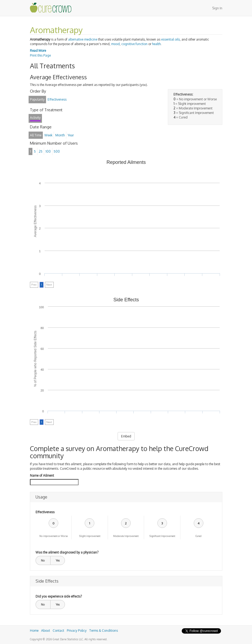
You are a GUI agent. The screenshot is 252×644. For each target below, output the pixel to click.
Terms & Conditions (104, 631)
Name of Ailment (42, 475)
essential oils (170, 39)
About (46, 631)
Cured (198, 536)
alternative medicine (83, 39)
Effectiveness (45, 512)
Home (34, 631)
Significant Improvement (162, 536)
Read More (38, 51)
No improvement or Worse (53, 536)
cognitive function (134, 44)
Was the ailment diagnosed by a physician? (67, 552)
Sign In (217, 8)
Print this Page (40, 55)
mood (115, 44)
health (156, 44)
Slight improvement (90, 536)
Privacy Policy (77, 631)
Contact (58, 631)
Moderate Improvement (126, 536)
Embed (126, 436)
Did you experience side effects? (59, 596)
